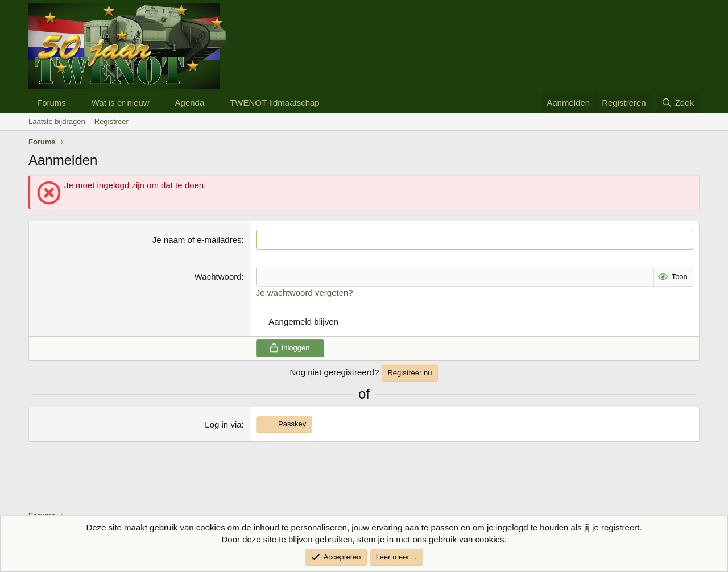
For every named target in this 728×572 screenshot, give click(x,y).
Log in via (223, 424)
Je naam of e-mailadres (197, 240)
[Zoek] (678, 103)
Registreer (111, 121)
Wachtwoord (218, 277)
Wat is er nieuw (121, 103)
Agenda (190, 103)
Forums (51, 103)
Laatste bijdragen (57, 121)
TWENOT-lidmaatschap (275, 103)
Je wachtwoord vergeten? (305, 293)
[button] (75, 103)
